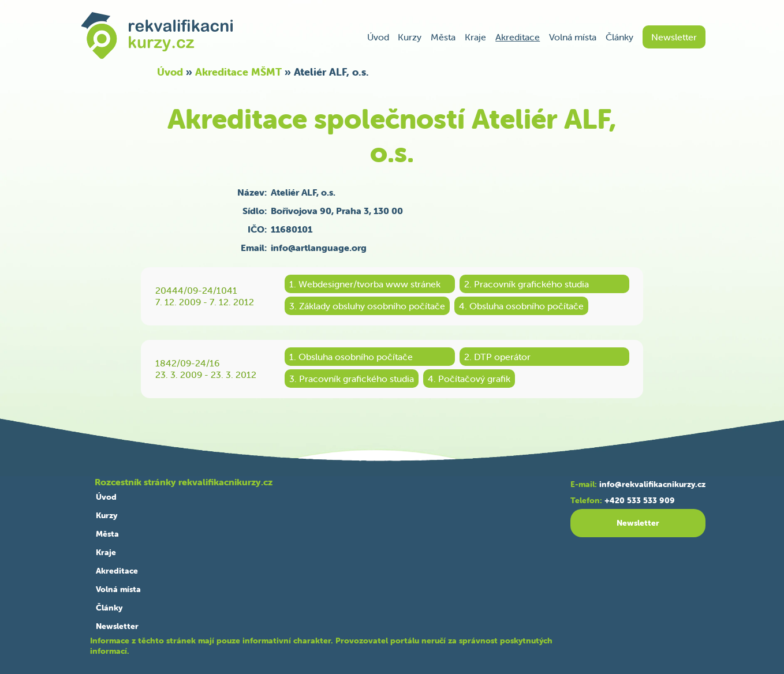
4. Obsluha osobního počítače (521, 306)
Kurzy (410, 37)
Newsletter (674, 37)
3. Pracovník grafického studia (352, 379)
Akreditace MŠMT (238, 72)
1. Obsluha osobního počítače (351, 357)
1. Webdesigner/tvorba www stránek (365, 284)
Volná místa (573, 37)
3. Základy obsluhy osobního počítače (367, 306)
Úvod (378, 37)
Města (443, 37)
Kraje (475, 37)
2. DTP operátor (497, 357)
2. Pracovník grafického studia (527, 284)
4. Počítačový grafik (469, 379)
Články (619, 37)
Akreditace (518, 37)
